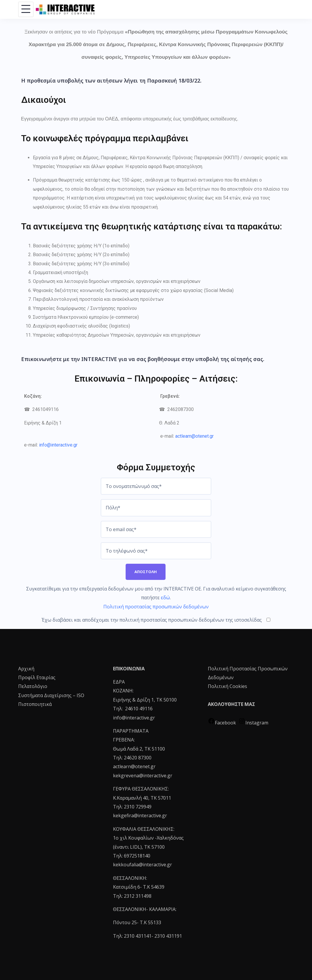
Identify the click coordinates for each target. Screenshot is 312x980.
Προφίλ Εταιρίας (37, 677)
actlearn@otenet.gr (194, 436)
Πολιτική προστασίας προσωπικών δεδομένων (156, 607)
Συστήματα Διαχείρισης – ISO (51, 695)
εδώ (165, 598)
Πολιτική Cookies (227, 686)
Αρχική (26, 669)
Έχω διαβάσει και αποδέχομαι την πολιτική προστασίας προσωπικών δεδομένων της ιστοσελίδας (156, 620)
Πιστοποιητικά (35, 704)
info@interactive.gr (58, 445)
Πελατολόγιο (33, 686)
